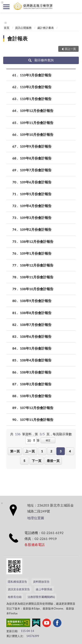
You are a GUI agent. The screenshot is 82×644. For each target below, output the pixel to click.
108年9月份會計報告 (36, 301)
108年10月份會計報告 (37, 289)
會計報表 (17, 38)
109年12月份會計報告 (37, 111)
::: (2, 2)
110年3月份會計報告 (36, 75)
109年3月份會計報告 (36, 218)
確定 (48, 440)
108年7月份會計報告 (36, 325)
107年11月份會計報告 (37, 419)
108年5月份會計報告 (36, 348)
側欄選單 (6, 7)
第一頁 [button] (15, 451)
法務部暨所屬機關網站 (41, 597)
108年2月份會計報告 (36, 384)
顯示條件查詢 (41, 60)
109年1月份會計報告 (36, 253)
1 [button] (42, 451)
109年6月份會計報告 (36, 182)
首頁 (7, 28)
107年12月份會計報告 (37, 408)
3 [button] (61, 451)
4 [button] (70, 451)
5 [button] (24, 461)
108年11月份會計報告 (37, 277)
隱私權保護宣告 (17, 582)
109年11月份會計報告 (37, 123)
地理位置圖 (36, 518)
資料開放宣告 (41, 582)
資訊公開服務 (23, 28)
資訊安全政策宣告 (19, 589)
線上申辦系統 (44, 589)
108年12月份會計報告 (37, 241)
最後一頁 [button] (53, 461)
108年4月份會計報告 (36, 360)
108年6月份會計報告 (36, 336)
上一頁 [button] (30, 451)
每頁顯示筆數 (62, 434)
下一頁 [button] (37, 461)
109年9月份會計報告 (36, 146)
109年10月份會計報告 (37, 134)
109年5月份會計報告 (36, 194)
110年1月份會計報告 (36, 99)
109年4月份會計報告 (36, 206)
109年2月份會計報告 (36, 229)
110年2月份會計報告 (36, 87)
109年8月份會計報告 (36, 158)
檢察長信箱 (15, 597)
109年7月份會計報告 (36, 170)
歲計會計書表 (46, 28)
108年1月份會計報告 (36, 396)
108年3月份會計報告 (36, 372)
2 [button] (51, 451)
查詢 (76, 6)
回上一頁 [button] (70, 49)
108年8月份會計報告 (36, 313)
